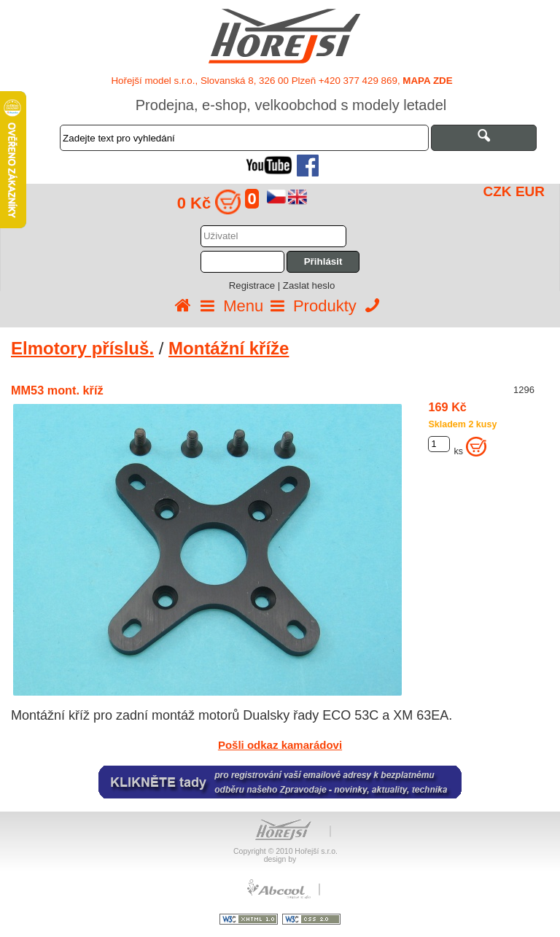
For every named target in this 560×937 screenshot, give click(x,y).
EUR (530, 191)
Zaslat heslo (309, 285)
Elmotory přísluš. (82, 348)
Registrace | (256, 285)
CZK (498, 191)
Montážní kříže (229, 348)
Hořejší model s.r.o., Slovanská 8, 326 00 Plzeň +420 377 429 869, (281, 81)
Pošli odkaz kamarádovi (280, 745)
